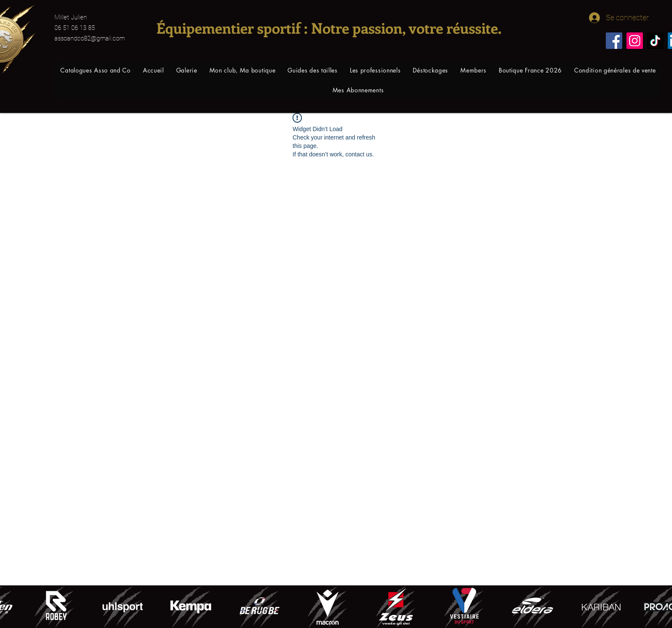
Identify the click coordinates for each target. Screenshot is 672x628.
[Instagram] (635, 41)
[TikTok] (655, 41)
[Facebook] (614, 41)
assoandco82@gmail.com (90, 38)
